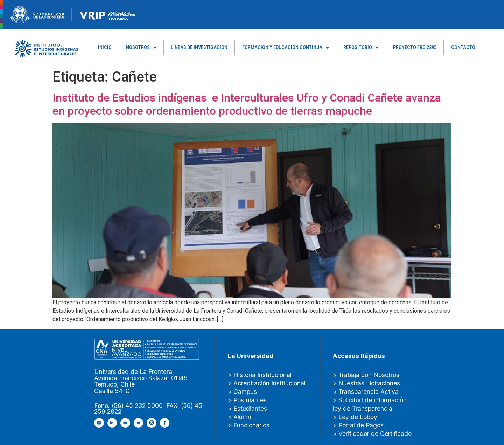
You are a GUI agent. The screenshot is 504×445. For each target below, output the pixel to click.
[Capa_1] (47, 48)
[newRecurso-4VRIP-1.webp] (108, 14)
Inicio (105, 47)
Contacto (463, 47)
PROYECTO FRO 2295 (415, 47)
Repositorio (361, 48)
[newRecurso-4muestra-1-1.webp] (37, 14)
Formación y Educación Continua (286, 48)
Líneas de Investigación (199, 47)
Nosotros (141, 48)
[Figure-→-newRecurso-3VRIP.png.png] (72, 14)
